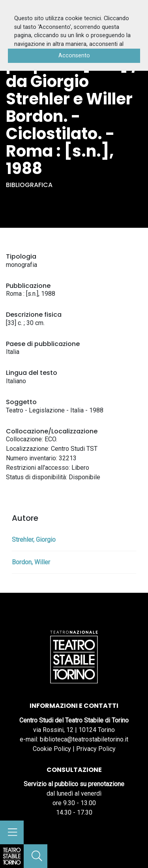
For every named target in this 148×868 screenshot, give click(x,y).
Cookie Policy (52, 749)
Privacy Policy (96, 749)
